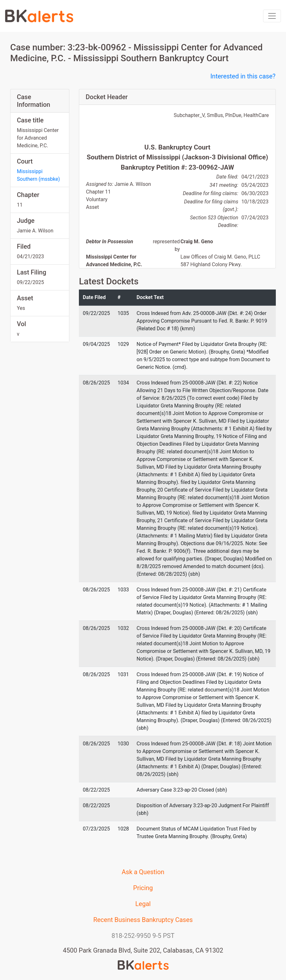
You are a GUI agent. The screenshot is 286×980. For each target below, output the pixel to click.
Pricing (143, 888)
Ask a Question (143, 872)
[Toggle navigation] (272, 16)
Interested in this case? (243, 76)
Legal (143, 904)
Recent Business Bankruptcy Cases (143, 920)
